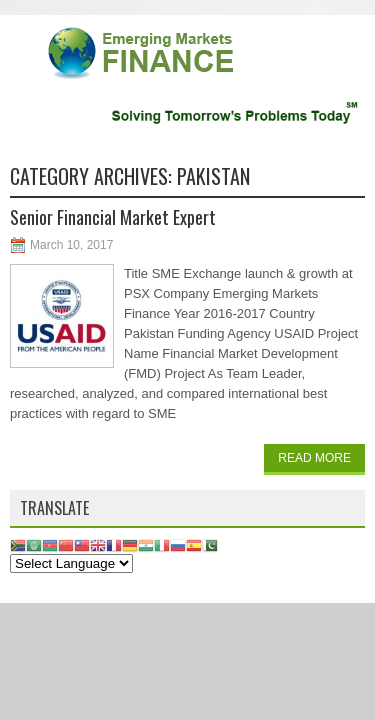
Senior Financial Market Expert (113, 217)
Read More (314, 458)
